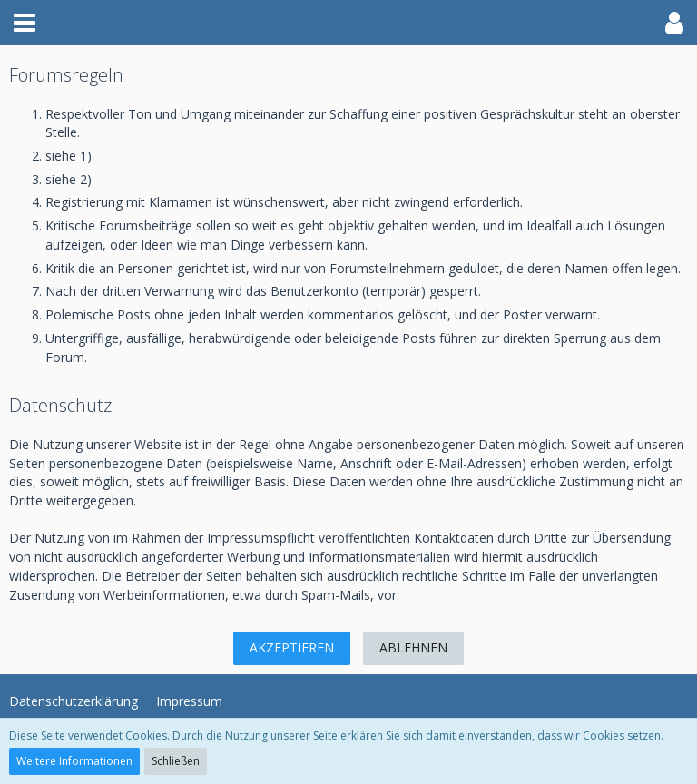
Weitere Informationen (74, 761)
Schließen (176, 761)
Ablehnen (413, 647)
